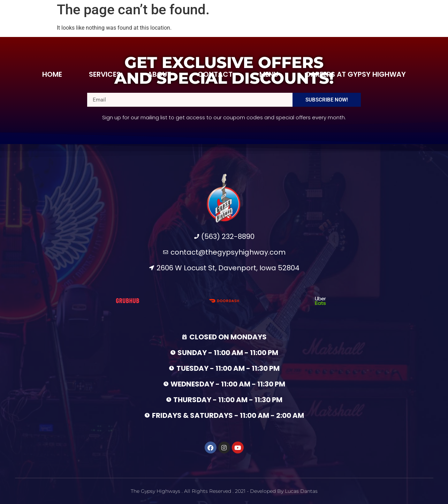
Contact (215, 74)
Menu (269, 74)
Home (52, 74)
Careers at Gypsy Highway (355, 74)
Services (105, 74)
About (159, 74)
